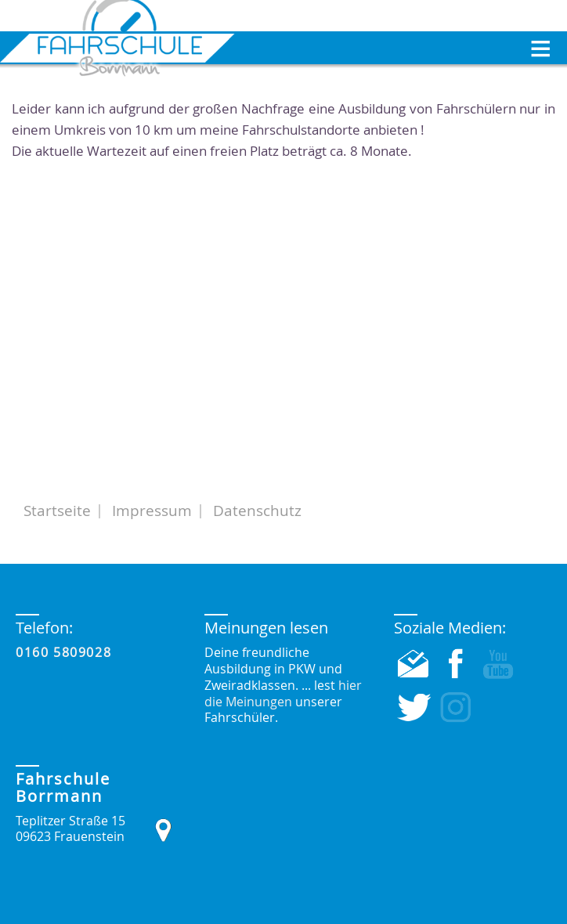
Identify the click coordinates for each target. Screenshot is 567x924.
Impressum (152, 511)
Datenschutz (257, 511)
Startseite (57, 511)
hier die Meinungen (283, 693)
